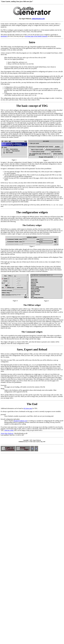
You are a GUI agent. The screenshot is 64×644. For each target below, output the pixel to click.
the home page (28, 408)
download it (4, 36)
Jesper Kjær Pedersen (7, 433)
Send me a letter (9, 430)
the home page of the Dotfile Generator (36, 36)
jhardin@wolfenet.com (20, 421)
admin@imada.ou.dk (38, 19)
